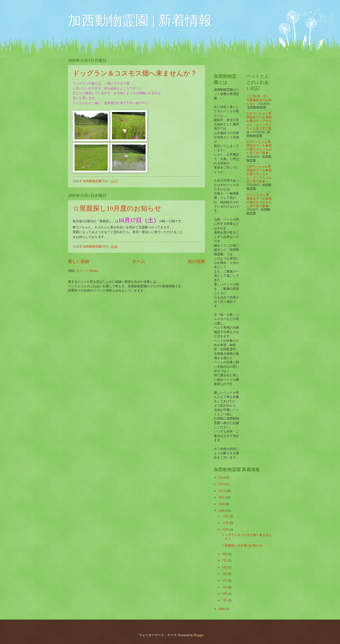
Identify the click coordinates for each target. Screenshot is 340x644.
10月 (226, 530)
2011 (222, 497)
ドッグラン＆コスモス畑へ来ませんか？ (135, 73)
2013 (222, 484)
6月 (225, 567)
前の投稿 (196, 261)
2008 (222, 609)
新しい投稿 (79, 261)
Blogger (199, 635)
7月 (225, 561)
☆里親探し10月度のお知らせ (117, 208)
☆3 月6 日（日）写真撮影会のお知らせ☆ (259, 100)
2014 (222, 477)
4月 (225, 580)
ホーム (139, 261)
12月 (226, 516)
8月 (225, 554)
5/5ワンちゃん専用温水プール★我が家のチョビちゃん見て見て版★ (259, 200)
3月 (225, 587)
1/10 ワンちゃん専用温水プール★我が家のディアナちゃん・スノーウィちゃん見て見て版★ (259, 123)
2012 (222, 491)
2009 (222, 511)
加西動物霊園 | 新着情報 (140, 21)
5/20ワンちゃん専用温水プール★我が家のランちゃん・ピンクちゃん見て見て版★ (259, 174)
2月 (225, 594)
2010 (222, 504)
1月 (225, 600)
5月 (225, 574)
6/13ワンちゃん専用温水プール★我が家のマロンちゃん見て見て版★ (259, 148)
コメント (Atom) (87, 271)
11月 (226, 523)
